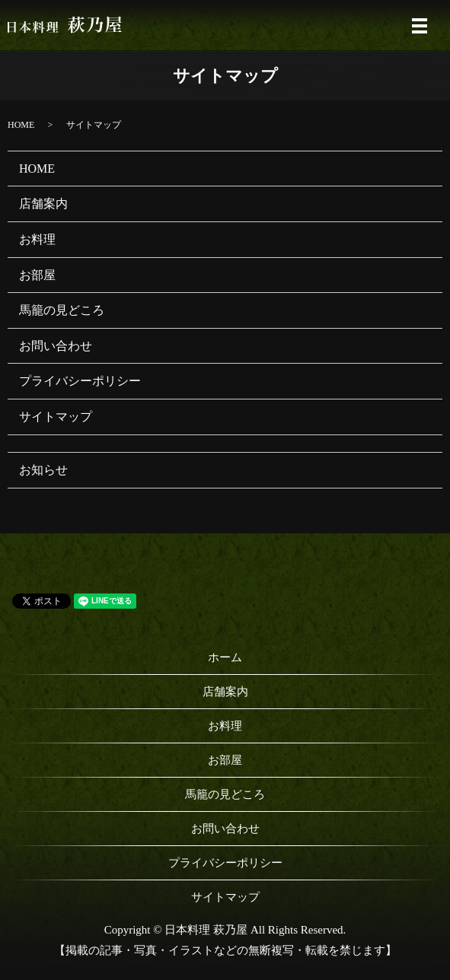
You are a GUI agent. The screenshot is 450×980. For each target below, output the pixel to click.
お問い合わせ (56, 346)
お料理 (37, 239)
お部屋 (37, 275)
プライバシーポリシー (80, 381)
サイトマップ (56, 417)
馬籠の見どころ (62, 310)
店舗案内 (43, 204)
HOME (21, 125)
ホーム (225, 657)
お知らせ (43, 470)
